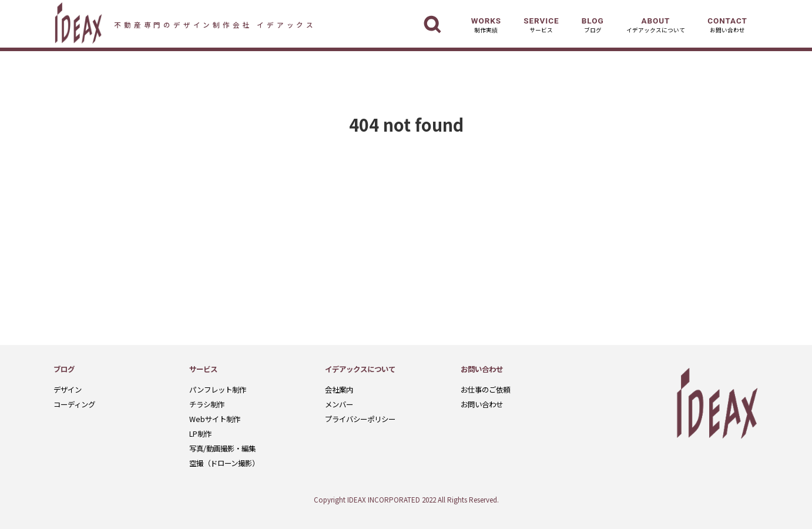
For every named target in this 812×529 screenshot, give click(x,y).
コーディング (74, 404)
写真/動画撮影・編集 (222, 448)
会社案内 (339, 390)
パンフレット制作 (218, 390)
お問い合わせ (482, 404)
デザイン (68, 390)
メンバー (339, 404)
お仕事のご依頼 (485, 390)
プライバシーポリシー (360, 419)
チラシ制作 (207, 404)
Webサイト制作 (215, 419)
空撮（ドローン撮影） (224, 463)
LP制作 (200, 434)
